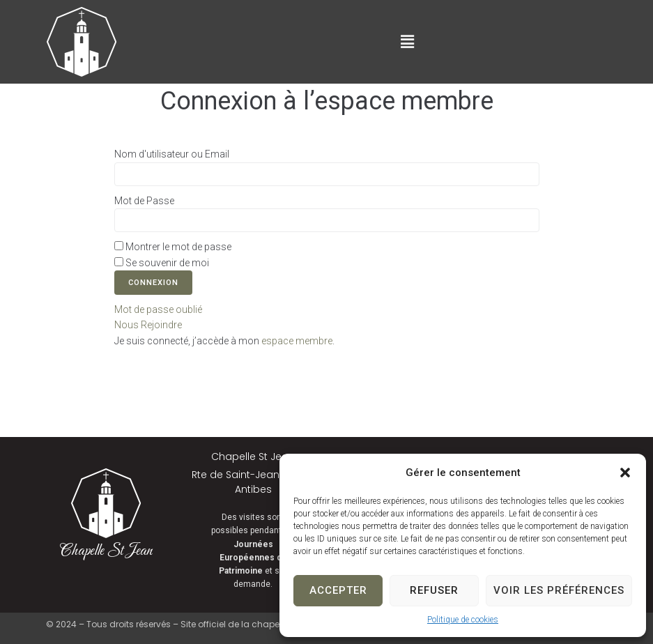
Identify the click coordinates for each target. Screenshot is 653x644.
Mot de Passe (144, 201)
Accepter (338, 590)
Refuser (434, 590)
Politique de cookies (463, 620)
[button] (625, 473)
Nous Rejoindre (148, 325)
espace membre (297, 341)
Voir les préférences (559, 590)
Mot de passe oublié (158, 309)
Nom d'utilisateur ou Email (172, 154)
